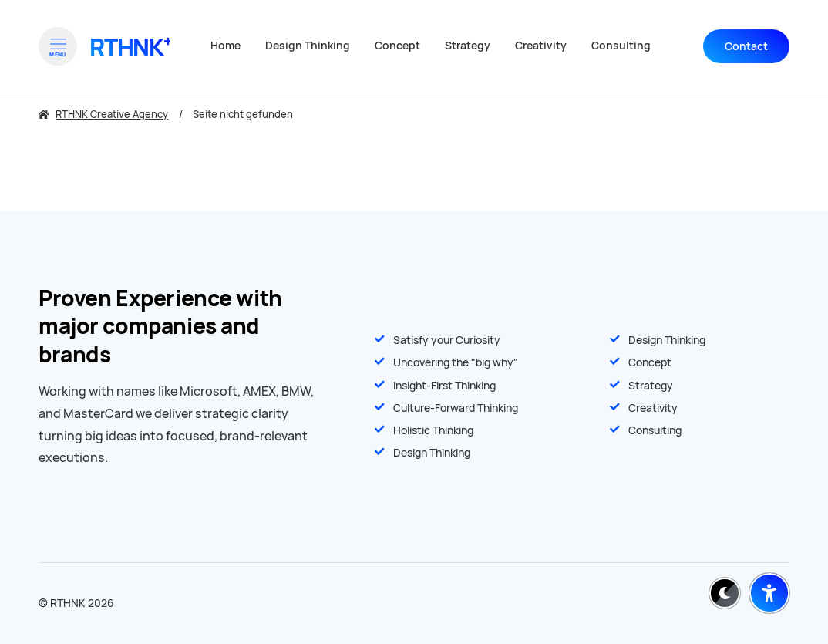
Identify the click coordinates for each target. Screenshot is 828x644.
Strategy (651, 386)
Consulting (655, 430)
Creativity (653, 408)
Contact (746, 46)
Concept (650, 362)
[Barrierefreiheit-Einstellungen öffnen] (769, 593)
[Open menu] (58, 46)
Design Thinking (667, 340)
